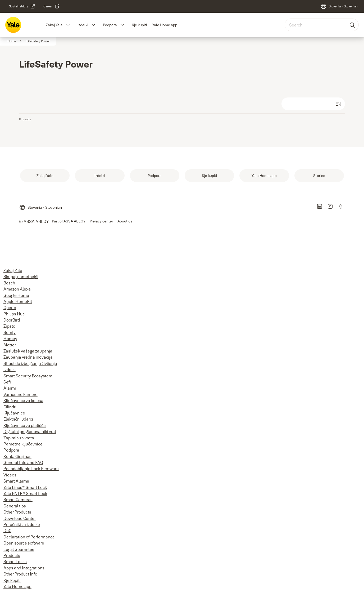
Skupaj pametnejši (21, 277)
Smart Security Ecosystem (28, 376)
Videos (10, 475)
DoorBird (12, 320)
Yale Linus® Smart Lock (25, 487)
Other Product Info (20, 574)
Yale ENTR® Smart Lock (25, 493)
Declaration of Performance (29, 537)
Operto (10, 307)
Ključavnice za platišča (25, 425)
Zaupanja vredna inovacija (28, 357)
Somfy (10, 332)
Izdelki (83, 25)
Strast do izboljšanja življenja (30, 363)
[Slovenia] (339, 6)
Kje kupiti (139, 25)
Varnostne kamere (21, 394)
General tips (15, 506)
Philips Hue (14, 314)
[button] (68, 25)
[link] (22, 6)
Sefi (7, 382)
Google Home (16, 295)
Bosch (9, 283)
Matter (10, 345)
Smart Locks (15, 561)
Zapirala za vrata (19, 438)
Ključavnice (14, 413)
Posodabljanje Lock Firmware (31, 469)
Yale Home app (165, 25)
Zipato (9, 326)
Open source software (24, 543)
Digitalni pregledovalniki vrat (30, 431)
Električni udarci (18, 419)
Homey (10, 338)
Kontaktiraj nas (17, 456)
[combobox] (322, 25)
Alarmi (10, 388)
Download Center (20, 518)
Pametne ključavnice (23, 444)
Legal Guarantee (19, 549)
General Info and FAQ (23, 462)
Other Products (17, 512)
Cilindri (10, 407)
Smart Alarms (16, 481)
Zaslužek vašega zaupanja (28, 351)
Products (12, 555)
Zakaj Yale (54, 25)
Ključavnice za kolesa (23, 400)
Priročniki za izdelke (22, 524)
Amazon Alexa (17, 289)
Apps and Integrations (24, 568)
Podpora (110, 25)
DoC (7, 530)
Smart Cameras (18, 500)
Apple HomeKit (18, 301)
